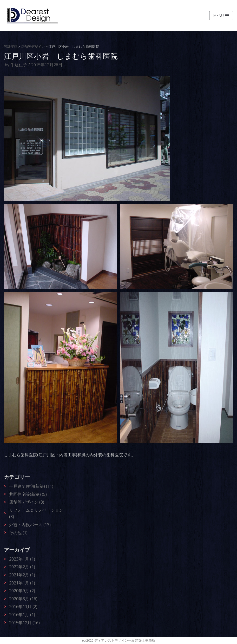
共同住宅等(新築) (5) (28, 494)
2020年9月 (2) (22, 591)
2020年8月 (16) (23, 599)
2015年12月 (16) (24, 623)
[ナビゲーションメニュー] (221, 16)
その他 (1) (18, 533)
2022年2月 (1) (22, 567)
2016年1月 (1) (22, 615)
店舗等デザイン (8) (27, 502)
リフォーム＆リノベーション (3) (36, 513)
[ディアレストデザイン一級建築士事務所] (32, 16)
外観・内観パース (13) (30, 525)
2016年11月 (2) (23, 607)
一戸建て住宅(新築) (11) (31, 486)
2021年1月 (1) (22, 583)
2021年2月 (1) (22, 575)
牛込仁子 (19, 65)
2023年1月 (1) (22, 559)
